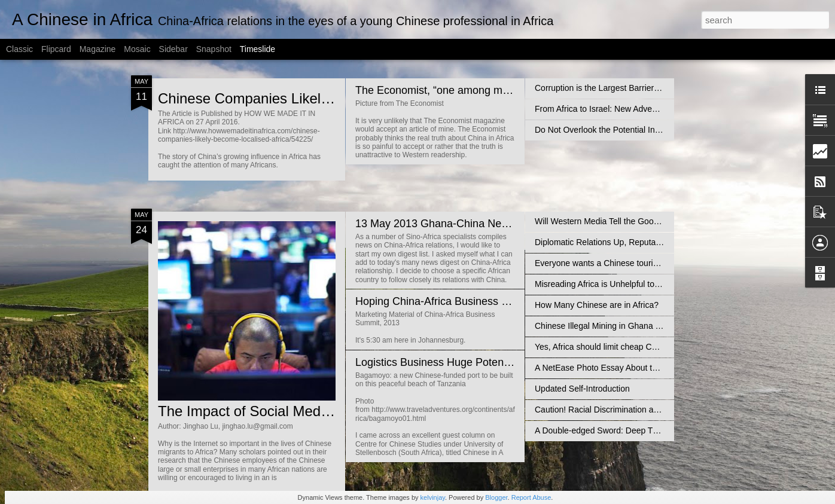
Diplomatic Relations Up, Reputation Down (614, 242)
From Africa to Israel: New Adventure (603, 109)
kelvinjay (433, 497)
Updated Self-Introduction (582, 389)
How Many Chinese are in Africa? (597, 305)
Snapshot (214, 49)
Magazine (98, 49)
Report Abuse (531, 497)
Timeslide (257, 49)
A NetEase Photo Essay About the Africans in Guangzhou (641, 368)
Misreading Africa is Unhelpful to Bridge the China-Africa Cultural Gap (664, 284)
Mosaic (137, 49)
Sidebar (173, 49)
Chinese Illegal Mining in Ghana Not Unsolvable (624, 326)
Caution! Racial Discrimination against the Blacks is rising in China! (659, 410)
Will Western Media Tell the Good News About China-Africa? (647, 221)
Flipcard (56, 49)
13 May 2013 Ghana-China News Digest (452, 224)
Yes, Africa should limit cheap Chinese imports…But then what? (653, 347)
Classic (19, 49)
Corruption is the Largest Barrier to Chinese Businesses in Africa (654, 88)
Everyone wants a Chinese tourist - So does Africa (628, 263)
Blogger (496, 497)
